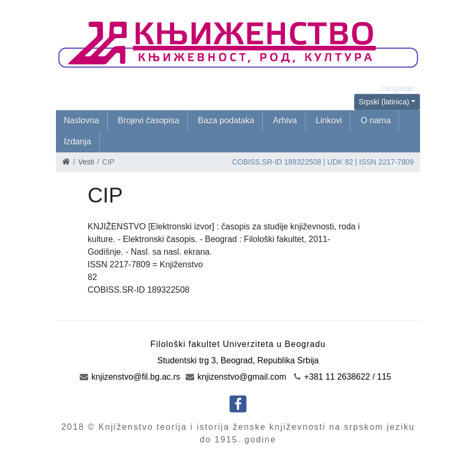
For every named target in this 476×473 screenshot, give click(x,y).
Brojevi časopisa (149, 120)
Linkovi (329, 120)
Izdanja (78, 142)
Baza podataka (226, 120)
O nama (375, 120)
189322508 (303, 162)
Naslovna (82, 120)
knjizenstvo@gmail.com (236, 377)
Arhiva (285, 120)
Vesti (86, 162)
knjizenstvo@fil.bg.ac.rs (130, 377)
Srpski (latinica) (384, 102)
